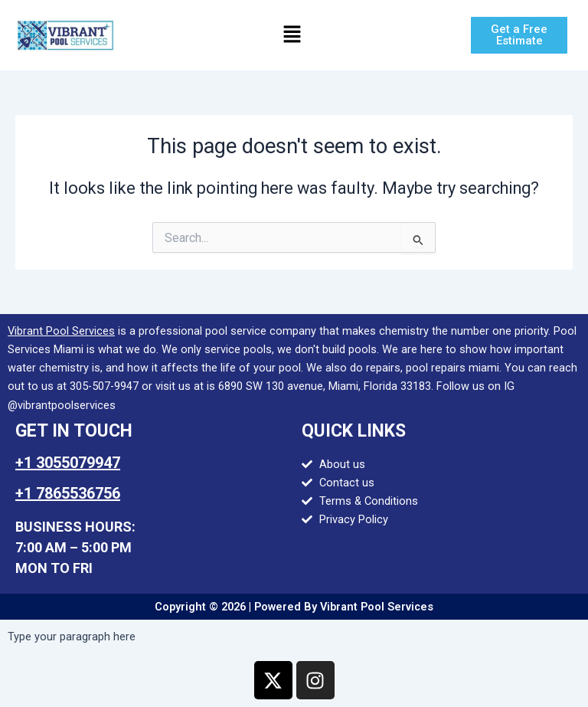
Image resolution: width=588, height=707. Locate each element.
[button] (292, 35)
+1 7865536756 (68, 493)
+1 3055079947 (68, 463)
